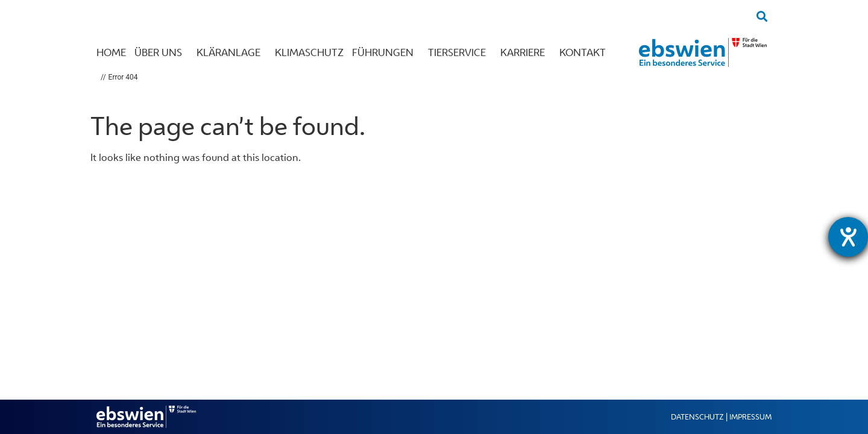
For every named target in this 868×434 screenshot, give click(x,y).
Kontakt (586, 52)
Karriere (526, 52)
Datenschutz (697, 417)
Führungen (386, 52)
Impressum (750, 417)
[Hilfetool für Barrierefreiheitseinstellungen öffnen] (848, 237)
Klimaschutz (309, 52)
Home (111, 52)
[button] (762, 16)
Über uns (161, 52)
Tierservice (460, 52)
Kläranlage (231, 52)
